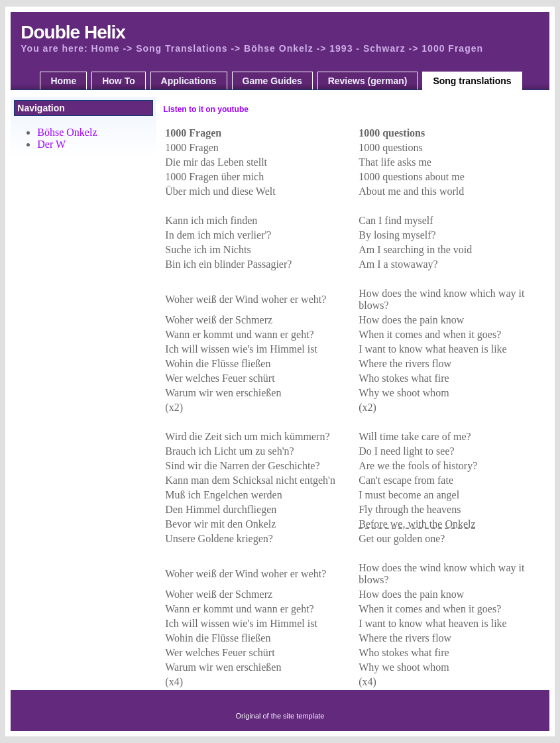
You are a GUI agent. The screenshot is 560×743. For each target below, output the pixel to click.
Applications (189, 81)
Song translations (472, 81)
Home (63, 81)
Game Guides (272, 81)
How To (119, 81)
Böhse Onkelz (67, 132)
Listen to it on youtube (206, 109)
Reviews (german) (368, 81)
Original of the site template (280, 716)
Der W (51, 144)
